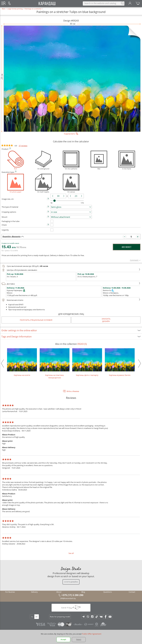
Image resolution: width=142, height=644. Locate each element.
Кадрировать (71, 134)
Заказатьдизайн (106, 320)
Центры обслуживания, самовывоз (71, 270)
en (36, 617)
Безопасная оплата (71, 300)
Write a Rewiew (73, 391)
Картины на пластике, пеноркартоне (55, 364)
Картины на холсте (22, 362)
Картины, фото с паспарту (87, 362)
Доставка (71, 284)
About (59, 592)
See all (71, 553)
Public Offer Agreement (92, 634)
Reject (79, 639)
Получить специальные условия (36, 320)
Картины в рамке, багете (120, 362)
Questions (108, 592)
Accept (63, 639)
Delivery (34, 592)
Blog (83, 592)
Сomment (135, 260)
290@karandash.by (68, 598)
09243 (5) (82, 344)
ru (32, 617)
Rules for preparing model (60, 617)
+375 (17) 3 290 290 (72, 595)
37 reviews (23, 146)
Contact (132, 592)
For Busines (10, 592)
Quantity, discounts (11, 236)
